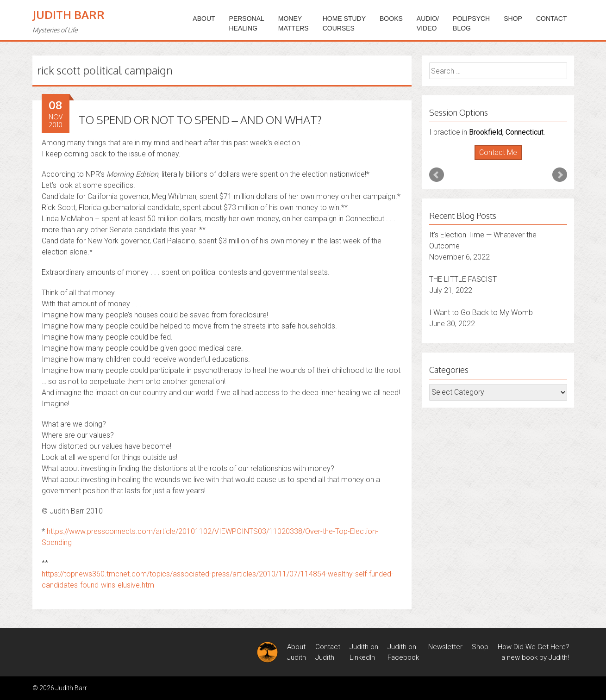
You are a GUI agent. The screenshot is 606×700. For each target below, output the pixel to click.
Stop (502, 160)
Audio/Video (428, 23)
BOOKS (391, 19)
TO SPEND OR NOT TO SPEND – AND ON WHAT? (200, 120)
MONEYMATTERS (294, 23)
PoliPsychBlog (471, 23)
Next (560, 175)
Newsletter (445, 647)
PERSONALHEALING (247, 23)
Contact (552, 19)
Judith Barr (69, 15)
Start (494, 160)
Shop (513, 19)
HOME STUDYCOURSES (344, 23)
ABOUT (204, 19)
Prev (437, 175)
